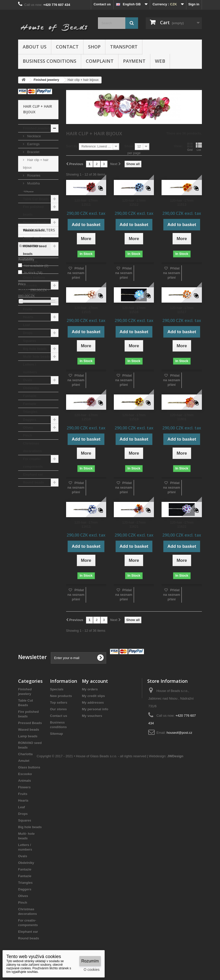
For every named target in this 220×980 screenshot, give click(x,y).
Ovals (27, 380)
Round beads (33, 482)
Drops (28, 333)
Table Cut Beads (36, 199)
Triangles (30, 412)
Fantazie (30, 396)
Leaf (26, 325)
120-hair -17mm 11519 (134, 417)
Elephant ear (33, 474)
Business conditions (50, 61)
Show (129, 146)
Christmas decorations (32, 447)
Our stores (58, 709)
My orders (90, 689)
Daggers (30, 420)
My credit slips (93, 696)
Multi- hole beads (36, 357)
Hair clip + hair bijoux (36, 164)
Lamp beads (33, 238)
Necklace (34, 136)
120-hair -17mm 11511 (86, 202)
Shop (94, 47)
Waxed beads (34, 230)
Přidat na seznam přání (76, 273)
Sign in (194, 4)
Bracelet (33, 152)
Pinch (27, 435)
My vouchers (92, 716)
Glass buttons (34, 277)
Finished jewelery (37, 128)
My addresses (93, 703)
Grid (190, 147)
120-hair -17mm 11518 (86, 417)
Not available (36, 537)
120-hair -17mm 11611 (86, 524)
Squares (29, 341)
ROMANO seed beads (35, 250)
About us (35, 47)
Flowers (29, 301)
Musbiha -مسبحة (31, 187)
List (199, 147)
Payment (134, 61)
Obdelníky (31, 388)
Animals (29, 293)
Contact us (102, 4)
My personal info (95, 709)
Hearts (28, 317)
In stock (33, 544)
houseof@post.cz (180, 733)
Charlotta (30, 262)
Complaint (100, 61)
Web (160, 61)
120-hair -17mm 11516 (134, 310)
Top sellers (59, 703)
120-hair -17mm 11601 (182, 417)
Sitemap (57, 734)
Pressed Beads (35, 222)
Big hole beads (35, 349)
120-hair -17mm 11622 (182, 524)
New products (61, 696)
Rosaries (33, 175)
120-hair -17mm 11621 (134, 524)
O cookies (92, 970)
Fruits (28, 309)
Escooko (30, 285)
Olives (28, 427)
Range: (24, 562)
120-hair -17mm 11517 (182, 310)
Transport (124, 47)
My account (95, 681)
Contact (67, 47)
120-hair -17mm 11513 (182, 202)
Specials (57, 689)
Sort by (72, 146)
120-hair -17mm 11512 (134, 202)
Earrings (33, 144)
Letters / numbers (30, 368)
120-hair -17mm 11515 (86, 310)
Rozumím (90, 961)
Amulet (29, 270)
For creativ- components (33, 463)
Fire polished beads (33, 211)
